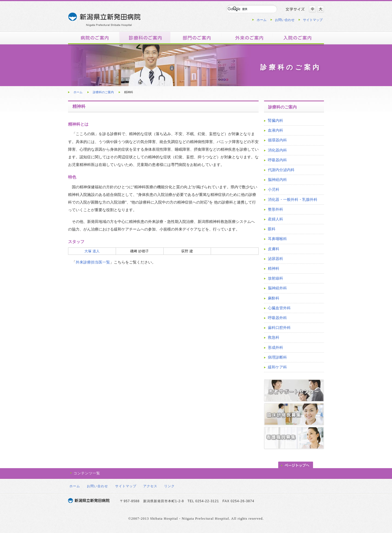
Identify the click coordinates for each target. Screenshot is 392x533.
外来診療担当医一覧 (93, 262)
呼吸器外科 (277, 318)
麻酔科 (274, 298)
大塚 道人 (92, 251)
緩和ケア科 (277, 367)
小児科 (274, 189)
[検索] (245, 9)
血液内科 (275, 130)
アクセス (150, 486)
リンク (169, 486)
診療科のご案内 (103, 92)
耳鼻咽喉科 (277, 239)
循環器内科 (277, 140)
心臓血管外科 (279, 308)
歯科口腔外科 (279, 328)
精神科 (274, 268)
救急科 (274, 337)
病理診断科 (277, 357)
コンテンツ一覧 (87, 473)
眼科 (272, 229)
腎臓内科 (275, 120)
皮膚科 (274, 249)
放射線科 (275, 278)
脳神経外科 (277, 288)
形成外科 (275, 347)
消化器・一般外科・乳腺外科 (293, 199)
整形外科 (275, 209)
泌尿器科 (275, 259)
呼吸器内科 (277, 160)
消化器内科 (277, 150)
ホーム (262, 20)
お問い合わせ (285, 20)
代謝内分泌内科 (281, 170)
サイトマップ (313, 20)
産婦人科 (275, 219)
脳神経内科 (277, 180)
